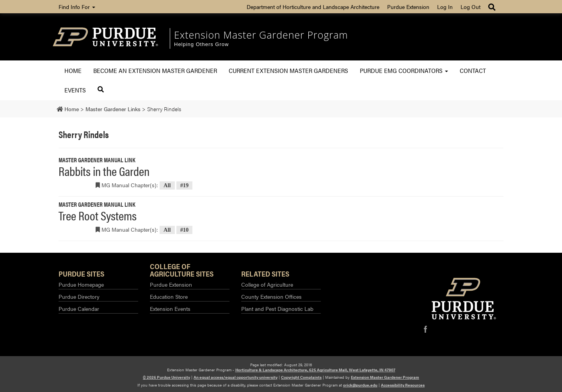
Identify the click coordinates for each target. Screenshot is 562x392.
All (167, 185)
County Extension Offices (271, 296)
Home (73, 70)
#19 (185, 185)
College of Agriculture (267, 284)
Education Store (169, 296)
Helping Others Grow (201, 44)
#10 (185, 230)
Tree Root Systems (98, 215)
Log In (445, 7)
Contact (473, 70)
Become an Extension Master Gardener (155, 70)
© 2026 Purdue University (166, 377)
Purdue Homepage (81, 284)
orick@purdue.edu (360, 385)
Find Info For (77, 7)
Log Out (470, 7)
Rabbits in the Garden (104, 171)
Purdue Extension (408, 7)
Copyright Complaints (301, 377)
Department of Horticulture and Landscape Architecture (313, 7)
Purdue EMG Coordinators (404, 70)
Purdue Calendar (79, 309)
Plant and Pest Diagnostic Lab (277, 309)
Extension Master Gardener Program (261, 35)
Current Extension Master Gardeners (288, 70)
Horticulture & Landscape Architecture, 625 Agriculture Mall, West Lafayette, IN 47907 (315, 370)
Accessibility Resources (403, 385)
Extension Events (170, 309)
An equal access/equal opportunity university (236, 377)
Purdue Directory (79, 296)
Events (75, 90)
